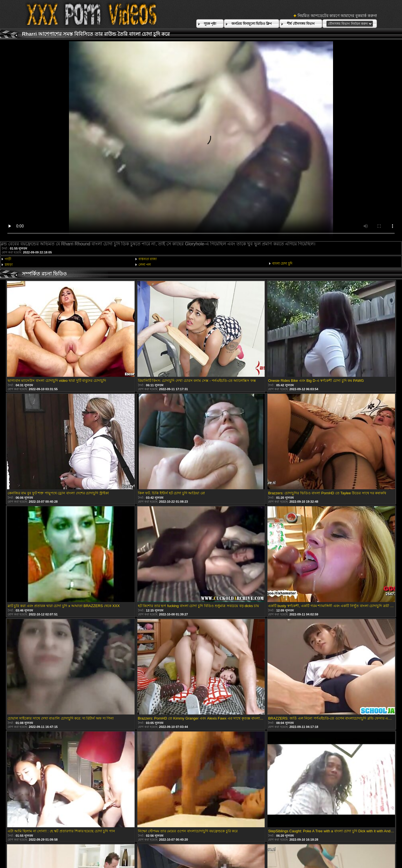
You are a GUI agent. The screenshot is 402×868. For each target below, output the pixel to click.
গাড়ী (8, 259)
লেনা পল (145, 265)
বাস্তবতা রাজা (148, 259)
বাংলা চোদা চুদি (282, 263)
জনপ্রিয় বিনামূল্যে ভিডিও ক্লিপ (252, 24)
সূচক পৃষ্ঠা (210, 24)
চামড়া (9, 265)
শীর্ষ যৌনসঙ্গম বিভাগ (301, 24)
